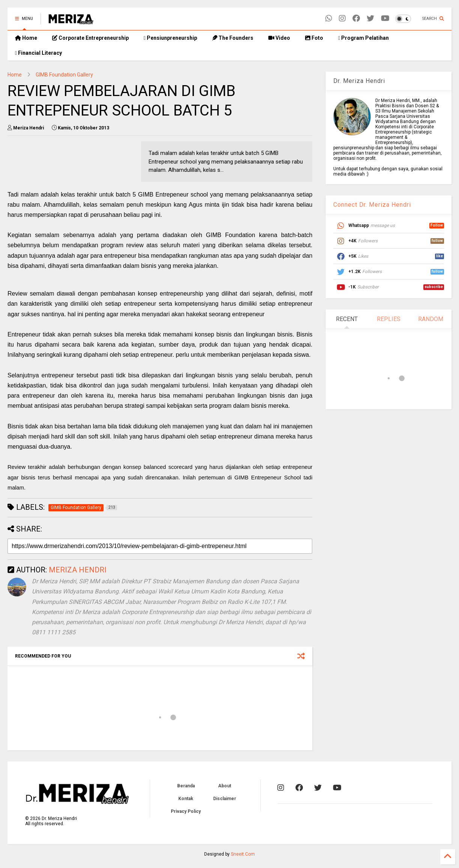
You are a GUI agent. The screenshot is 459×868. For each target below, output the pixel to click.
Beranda (186, 786)
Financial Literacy (38, 53)
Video (279, 38)
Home (26, 38)
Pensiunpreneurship (170, 38)
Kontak (186, 799)
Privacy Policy (186, 811)
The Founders (233, 38)
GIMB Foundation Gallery (64, 75)
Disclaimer (225, 799)
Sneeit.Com (243, 854)
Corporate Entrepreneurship (90, 38)
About (225, 786)
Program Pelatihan (363, 38)
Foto (314, 38)
